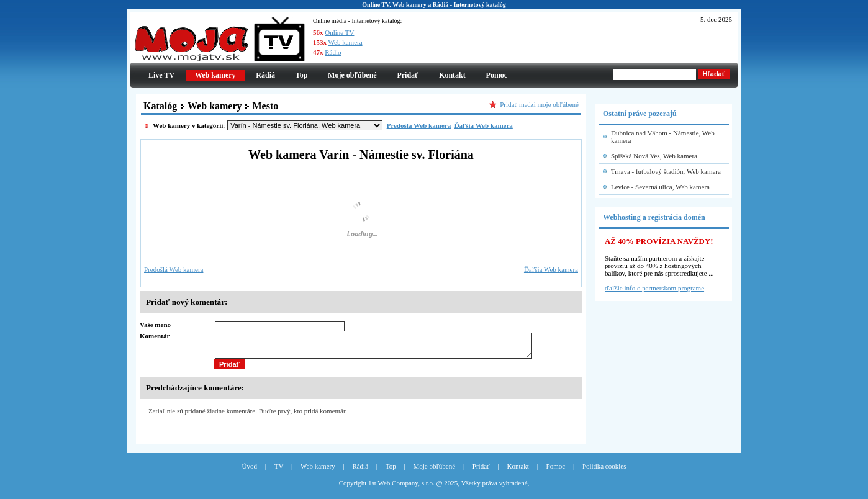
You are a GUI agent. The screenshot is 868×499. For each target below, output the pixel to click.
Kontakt (452, 75)
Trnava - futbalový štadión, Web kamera (666, 171)
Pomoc (497, 75)
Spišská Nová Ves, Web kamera (654, 156)
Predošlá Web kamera (174, 269)
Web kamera (346, 42)
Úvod (250, 472)
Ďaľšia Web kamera (551, 269)
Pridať (408, 75)
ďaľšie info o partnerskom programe (654, 288)
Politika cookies (604, 472)
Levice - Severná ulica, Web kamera (660, 187)
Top (302, 75)
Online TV (339, 32)
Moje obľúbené (352, 75)
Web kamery (215, 106)
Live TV (161, 75)
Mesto (265, 106)
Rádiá (265, 75)
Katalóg (160, 106)
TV (279, 472)
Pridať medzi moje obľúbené (539, 104)
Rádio (333, 52)
